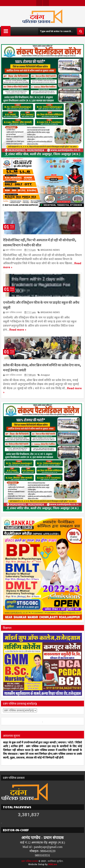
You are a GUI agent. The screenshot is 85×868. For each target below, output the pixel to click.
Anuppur (45, 375)
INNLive (53, 864)
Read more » (18, 330)
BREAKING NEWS (50, 250)
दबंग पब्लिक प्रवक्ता (30, 861)
